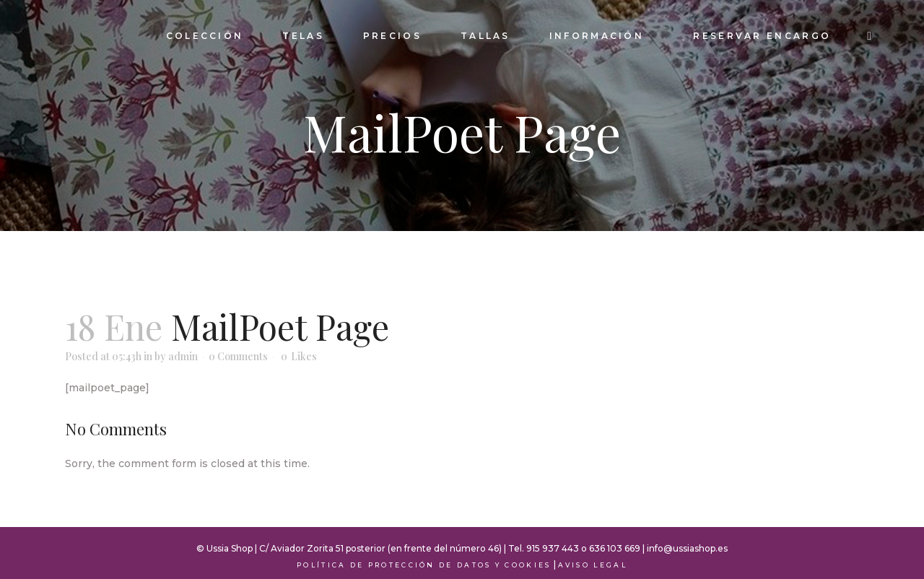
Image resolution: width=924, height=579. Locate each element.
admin (183, 356)
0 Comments (238, 356)
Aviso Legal (593, 565)
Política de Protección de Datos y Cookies (424, 565)
